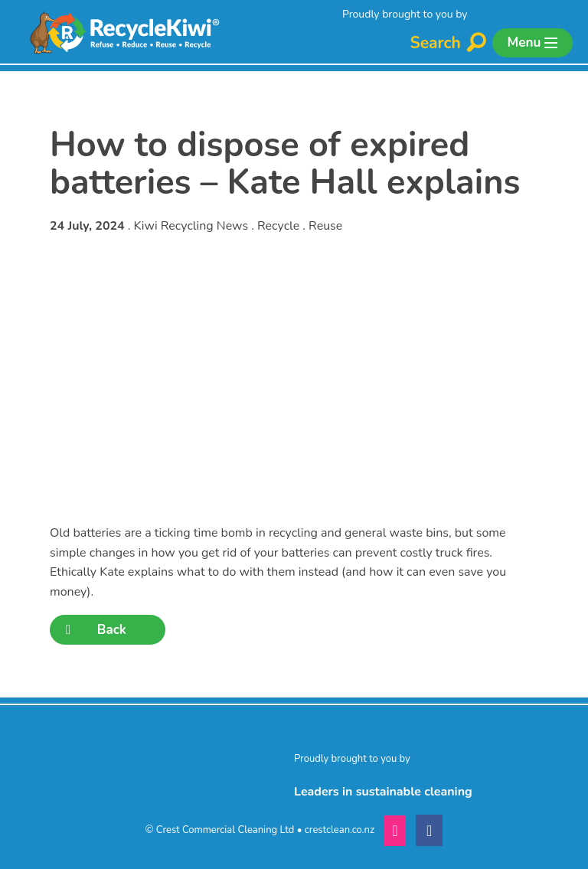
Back (96, 630)
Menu (532, 42)
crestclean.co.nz (340, 830)
